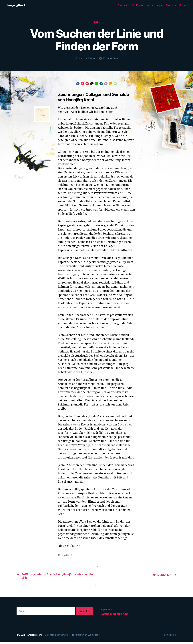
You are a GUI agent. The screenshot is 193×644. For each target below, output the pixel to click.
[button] (78, 84)
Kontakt (184, 5)
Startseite (123, 5)
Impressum (108, 611)
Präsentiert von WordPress (87, 636)
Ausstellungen (155, 5)
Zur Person (138, 5)
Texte (97, 23)
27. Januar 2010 (110, 59)
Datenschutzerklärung (116, 616)
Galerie (170, 5)
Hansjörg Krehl (16, 5)
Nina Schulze (89, 59)
